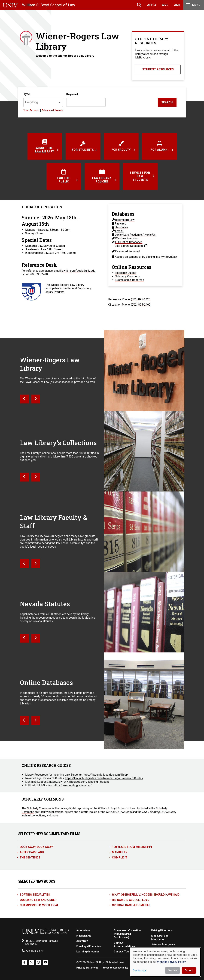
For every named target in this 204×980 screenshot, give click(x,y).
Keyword (72, 94)
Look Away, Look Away (36, 847)
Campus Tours (123, 952)
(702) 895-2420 (141, 299)
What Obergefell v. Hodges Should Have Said (146, 895)
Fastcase (121, 224)
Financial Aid (84, 936)
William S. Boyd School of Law (49, 5)
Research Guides (126, 273)
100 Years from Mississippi (132, 847)
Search (140, 5)
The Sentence (30, 857)
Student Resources (158, 69)
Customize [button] (139, 970)
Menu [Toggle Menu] (193, 5)
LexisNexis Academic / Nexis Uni (136, 235)
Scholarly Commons (128, 276)
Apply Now (82, 941)
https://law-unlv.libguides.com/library (106, 775)
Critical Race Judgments (131, 905)
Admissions (83, 930)
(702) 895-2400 (141, 305)
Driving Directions (162, 930)
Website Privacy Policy (171, 962)
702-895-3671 (34, 951)
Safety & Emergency (163, 944)
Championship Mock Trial (39, 905)
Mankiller (120, 852)
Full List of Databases (129, 242)
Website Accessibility (116, 968)
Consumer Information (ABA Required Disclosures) (127, 934)
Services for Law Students (140, 176)
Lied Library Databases (129, 246)
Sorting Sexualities (35, 895)
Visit (177, 5)
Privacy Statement (87, 968)
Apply (152, 5)
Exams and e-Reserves (130, 280)
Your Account (32, 110)
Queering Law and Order (38, 900)
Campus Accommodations (124, 944)
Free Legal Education (89, 946)
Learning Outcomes (88, 952)
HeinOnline (121, 227)
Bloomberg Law (125, 220)
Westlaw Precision (127, 238)
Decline (173, 970)
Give (165, 5)
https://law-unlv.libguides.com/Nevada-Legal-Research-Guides (104, 778)
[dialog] (165, 962)
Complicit (120, 857)
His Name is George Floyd (131, 900)
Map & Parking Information (160, 937)
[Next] (24, 399)
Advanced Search (52, 110)
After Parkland (32, 852)
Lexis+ (119, 231)
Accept (189, 970)
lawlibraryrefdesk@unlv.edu (78, 271)
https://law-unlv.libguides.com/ (73, 785)
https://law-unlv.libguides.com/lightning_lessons (79, 782)
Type (27, 94)
